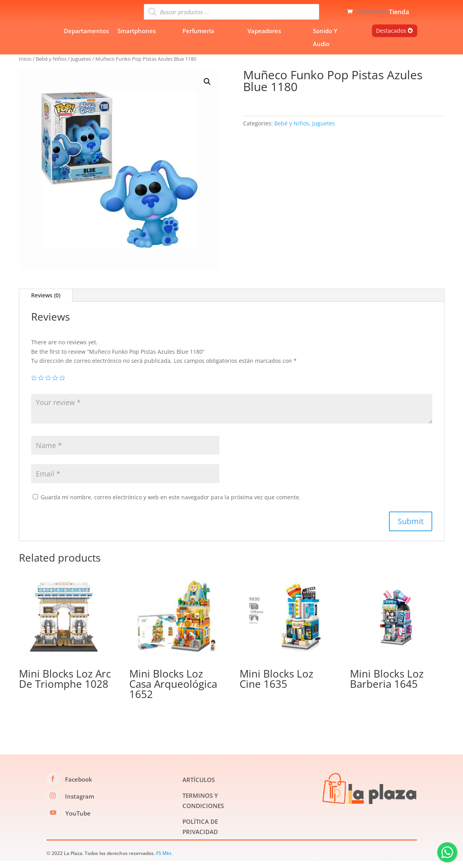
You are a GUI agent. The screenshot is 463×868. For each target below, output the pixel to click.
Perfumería (198, 38)
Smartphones (137, 38)
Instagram (80, 803)
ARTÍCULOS (199, 787)
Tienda (399, 16)
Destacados (391, 38)
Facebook (79, 786)
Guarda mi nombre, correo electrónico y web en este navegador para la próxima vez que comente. (171, 504)
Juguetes (81, 66)
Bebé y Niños (51, 66)
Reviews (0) (46, 302)
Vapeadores (264, 38)
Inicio (25, 66)
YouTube (78, 820)
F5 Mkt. (164, 860)
